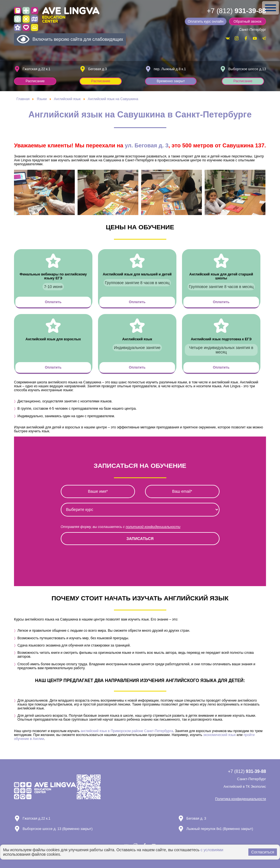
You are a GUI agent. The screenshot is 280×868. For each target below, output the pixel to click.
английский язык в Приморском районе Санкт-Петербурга (127, 731)
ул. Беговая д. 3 (147, 145)
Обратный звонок (248, 22)
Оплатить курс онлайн (206, 22)
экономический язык (220, 735)
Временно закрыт (171, 81)
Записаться (140, 539)
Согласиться (263, 852)
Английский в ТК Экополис (245, 787)
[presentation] (103, 561)
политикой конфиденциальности (153, 527)
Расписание (35, 81)
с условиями (212, 850)
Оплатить (53, 302)
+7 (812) (236, 11)
